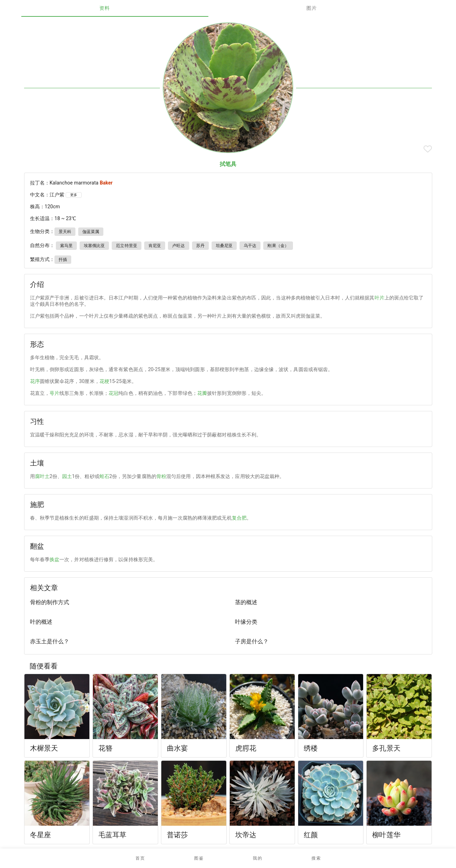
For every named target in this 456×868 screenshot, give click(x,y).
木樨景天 (44, 748)
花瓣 (202, 393)
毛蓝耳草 (113, 835)
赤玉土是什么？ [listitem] (50, 641)
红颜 (311, 835)
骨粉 (161, 476)
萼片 (54, 393)
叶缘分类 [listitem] (246, 622)
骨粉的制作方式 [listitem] (50, 602)
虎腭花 (246, 748)
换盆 (54, 559)
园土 (67, 476)
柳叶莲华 (386, 835)
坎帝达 (246, 835)
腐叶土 (42, 476)
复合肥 (239, 518)
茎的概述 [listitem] (246, 602)
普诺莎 (177, 835)
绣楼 (311, 748)
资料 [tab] (125, 8)
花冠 (113, 393)
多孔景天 (386, 748)
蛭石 (104, 476)
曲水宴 (177, 748)
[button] (199, 858)
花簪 (105, 748)
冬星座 (41, 835)
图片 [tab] (332, 8)
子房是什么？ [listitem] (252, 641)
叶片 (380, 298)
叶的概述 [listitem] (41, 622)
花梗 (104, 381)
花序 (35, 381)
